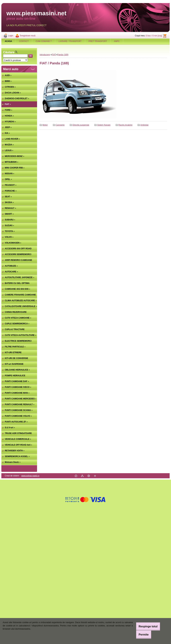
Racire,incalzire (125, 125)
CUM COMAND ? (44, 41)
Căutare (9, 52)
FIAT (54, 55)
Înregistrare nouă (28, 36)
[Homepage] (8, 41)
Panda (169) (63, 55)
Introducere (45, 55)
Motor (45, 125)
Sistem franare (104, 125)
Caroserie (60, 125)
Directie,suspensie (81, 125)
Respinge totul (145, 626)
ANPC (117, 41)
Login (11, 36)
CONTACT (24, 41)
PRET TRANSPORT (98, 41)
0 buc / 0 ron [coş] (154, 36)
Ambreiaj (144, 125)
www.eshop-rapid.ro (30, 476)
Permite (141, 635)
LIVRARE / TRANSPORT (70, 41)
